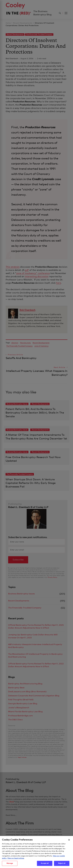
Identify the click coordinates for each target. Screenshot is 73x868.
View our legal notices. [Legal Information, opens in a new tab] (16, 860)
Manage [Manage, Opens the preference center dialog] (10, 865)
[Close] (69, 841)
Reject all (62, 865)
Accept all (45, 865)
